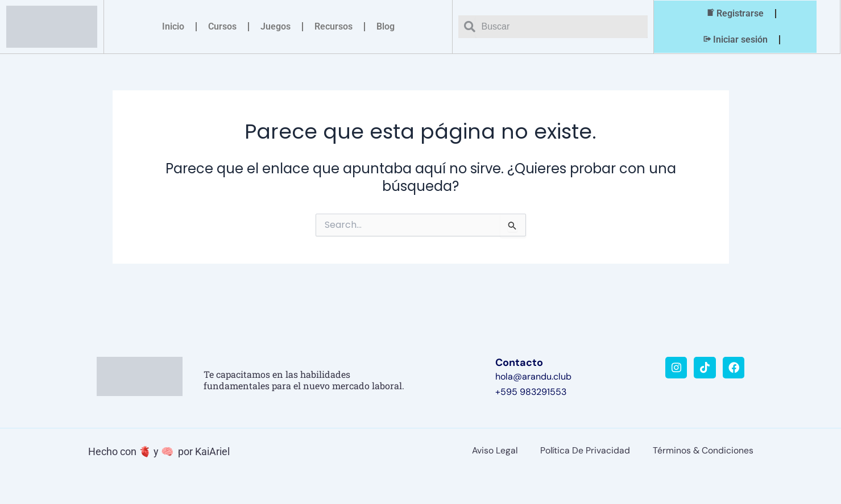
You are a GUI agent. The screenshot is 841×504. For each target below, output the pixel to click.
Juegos (275, 26)
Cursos (222, 26)
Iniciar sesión (735, 40)
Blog (386, 26)
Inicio (173, 26)
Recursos (333, 26)
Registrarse (734, 14)
